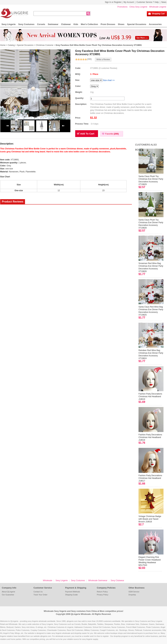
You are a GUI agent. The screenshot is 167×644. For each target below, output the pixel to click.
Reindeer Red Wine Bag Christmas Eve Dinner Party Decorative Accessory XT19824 (151, 354)
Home (3, 45)
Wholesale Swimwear (98, 580)
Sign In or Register (113, 2)
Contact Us (38, 592)
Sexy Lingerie (9, 24)
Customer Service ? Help (148, 2)
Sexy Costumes (26, 24)
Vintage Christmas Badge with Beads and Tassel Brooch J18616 (150, 519)
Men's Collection (89, 24)
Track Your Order (40, 595)
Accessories (155, 24)
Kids (76, 24)
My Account (129, 2)
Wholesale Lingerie (158, 7)
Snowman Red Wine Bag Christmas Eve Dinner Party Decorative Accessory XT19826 (151, 267)
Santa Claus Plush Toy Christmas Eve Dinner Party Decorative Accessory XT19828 (151, 224)
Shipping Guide (71, 595)
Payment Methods (73, 592)
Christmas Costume (44, 45)
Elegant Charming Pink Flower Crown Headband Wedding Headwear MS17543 (150, 561)
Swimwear (53, 24)
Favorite (112, 134)
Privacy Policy (102, 595)
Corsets (41, 24)
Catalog (11, 45)
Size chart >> (109, 80)
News (164, 2)
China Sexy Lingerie (138, 7)
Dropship (132, 595)
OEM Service (134, 592)
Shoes (121, 24)
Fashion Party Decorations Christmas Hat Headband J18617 (150, 478)
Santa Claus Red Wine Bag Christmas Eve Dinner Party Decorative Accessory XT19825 (151, 311)
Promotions (122, 7)
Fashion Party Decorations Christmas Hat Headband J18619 (150, 396)
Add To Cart (87, 134)
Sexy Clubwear (117, 580)
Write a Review (103, 59)
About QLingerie (8, 592)
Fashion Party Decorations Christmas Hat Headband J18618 (150, 437)
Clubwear (66, 24)
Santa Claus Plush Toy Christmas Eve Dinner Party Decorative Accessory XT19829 (151, 180)
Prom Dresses (108, 24)
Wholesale (47, 580)
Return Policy (102, 592)
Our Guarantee (8, 595)
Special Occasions (137, 24)
